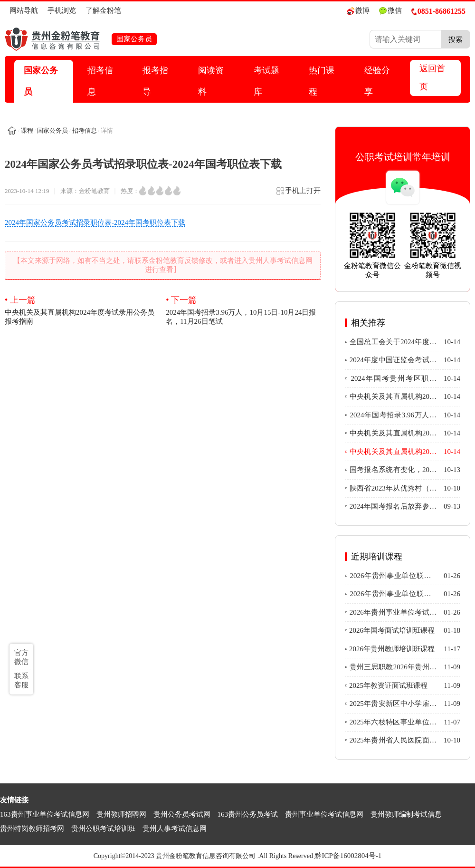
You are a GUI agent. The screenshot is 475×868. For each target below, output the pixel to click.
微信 (390, 11)
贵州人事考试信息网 (175, 829)
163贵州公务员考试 (248, 814)
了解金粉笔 (103, 10)
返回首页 (432, 77)
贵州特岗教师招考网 (32, 829)
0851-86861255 (438, 11)
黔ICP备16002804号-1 (348, 856)
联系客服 (21, 680)
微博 (358, 11)
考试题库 (266, 81)
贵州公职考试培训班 (103, 829)
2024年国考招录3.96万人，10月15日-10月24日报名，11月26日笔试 (243, 310)
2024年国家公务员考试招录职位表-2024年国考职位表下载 (95, 222)
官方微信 (21, 657)
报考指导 (155, 81)
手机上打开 (298, 194)
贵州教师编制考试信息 (406, 814)
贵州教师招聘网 (121, 814)
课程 (27, 130)
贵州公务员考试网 (182, 814)
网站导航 (24, 10)
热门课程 (322, 81)
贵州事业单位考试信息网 (324, 814)
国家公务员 (41, 81)
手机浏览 (62, 10)
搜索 (456, 39)
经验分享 (377, 81)
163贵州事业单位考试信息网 (45, 814)
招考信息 (100, 81)
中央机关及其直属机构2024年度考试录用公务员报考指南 (82, 310)
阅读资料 (211, 81)
